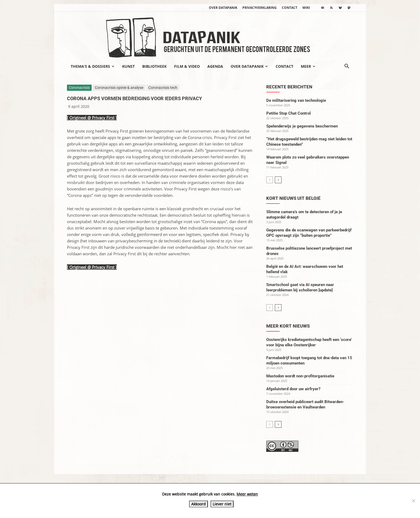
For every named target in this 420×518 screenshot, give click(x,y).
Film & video (187, 66)
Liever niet (222, 504)
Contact (290, 8)
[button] (347, 67)
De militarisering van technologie (296, 100)
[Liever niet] (413, 501)
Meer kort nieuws (288, 326)
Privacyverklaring (260, 8)
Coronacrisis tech (163, 88)
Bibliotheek (154, 66)
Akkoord (198, 504)
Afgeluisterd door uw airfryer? (293, 389)
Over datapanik (223, 8)
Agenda (215, 66)
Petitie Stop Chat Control (288, 113)
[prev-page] (270, 180)
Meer (308, 66)
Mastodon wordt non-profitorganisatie (300, 376)
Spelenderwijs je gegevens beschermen (302, 126)
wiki (306, 8)
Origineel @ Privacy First (92, 118)
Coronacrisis (79, 88)
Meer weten (247, 494)
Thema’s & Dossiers (93, 66)
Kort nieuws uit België (293, 198)
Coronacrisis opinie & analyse (119, 88)
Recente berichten (289, 87)
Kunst (128, 66)
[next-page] (278, 180)
